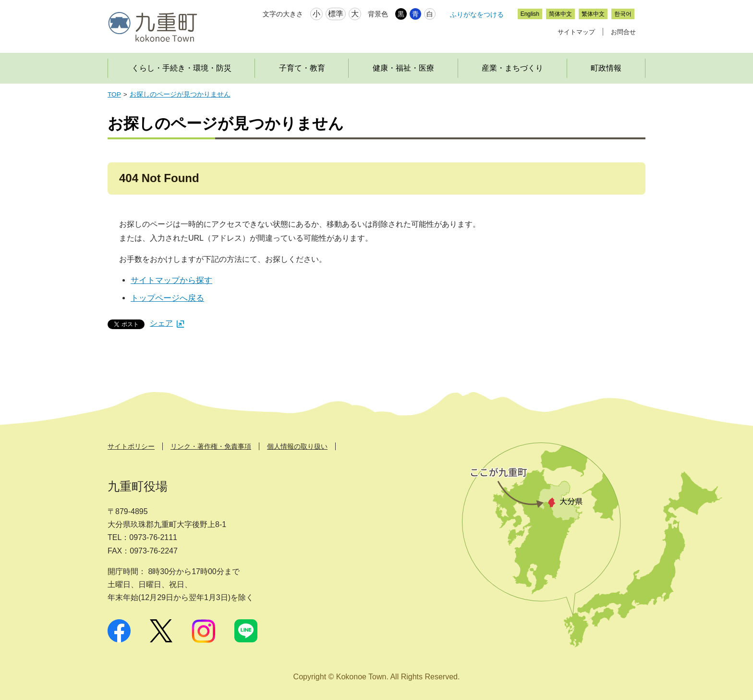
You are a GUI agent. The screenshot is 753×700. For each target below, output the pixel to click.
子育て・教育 (302, 68)
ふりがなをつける (477, 14)
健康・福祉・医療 (403, 68)
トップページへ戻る (167, 298)
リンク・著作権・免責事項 (211, 446)
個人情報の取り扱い (297, 446)
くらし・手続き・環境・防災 (182, 68)
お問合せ (623, 32)
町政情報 (606, 68)
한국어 (623, 14)
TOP (114, 94)
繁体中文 (593, 14)
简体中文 (560, 14)
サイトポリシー (131, 446)
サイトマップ (576, 32)
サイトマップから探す (171, 280)
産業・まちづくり (512, 68)
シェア (167, 323)
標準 (336, 14)
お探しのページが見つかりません (180, 94)
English (530, 14)
